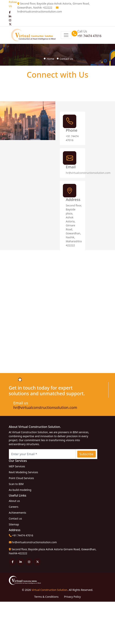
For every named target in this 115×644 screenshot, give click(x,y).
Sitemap (14, 524)
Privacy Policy (72, 597)
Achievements (18, 513)
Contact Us (66, 59)
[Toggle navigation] (66, 35)
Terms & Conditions (47, 597)
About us (14, 501)
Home (50, 59)
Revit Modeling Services (24, 472)
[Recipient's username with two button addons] (42, 454)
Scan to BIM (16, 484)
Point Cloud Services (21, 478)
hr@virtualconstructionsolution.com (40, 11)
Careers (14, 507)
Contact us (15, 518)
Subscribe (86, 454)
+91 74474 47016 (89, 36)
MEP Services (17, 466)
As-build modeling (20, 490)
